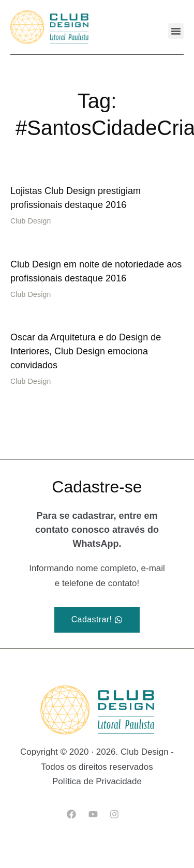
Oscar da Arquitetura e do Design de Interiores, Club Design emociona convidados (86, 351)
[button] (176, 31)
